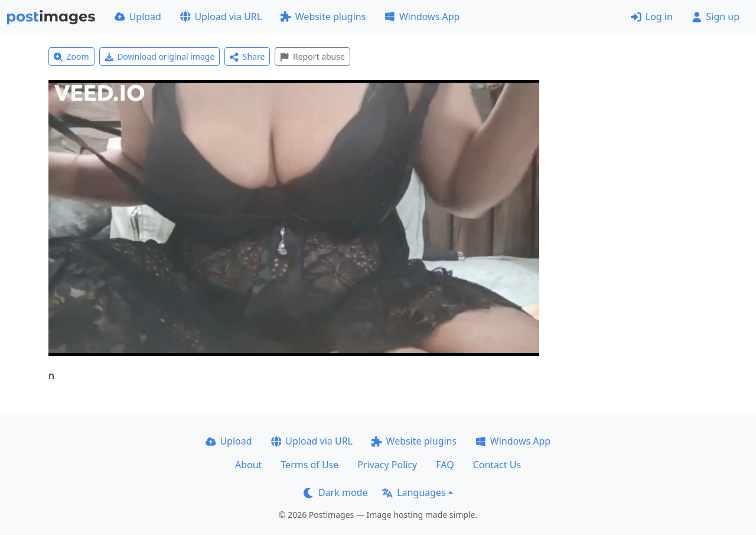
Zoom (71, 56)
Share (247, 56)
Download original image (160, 56)
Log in (652, 17)
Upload (138, 17)
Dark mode (335, 492)
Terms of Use (309, 465)
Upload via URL (221, 17)
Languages (414, 492)
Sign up (716, 17)
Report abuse (312, 56)
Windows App (422, 17)
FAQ (445, 465)
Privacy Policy (387, 465)
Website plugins (323, 17)
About (248, 465)
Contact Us (497, 465)
